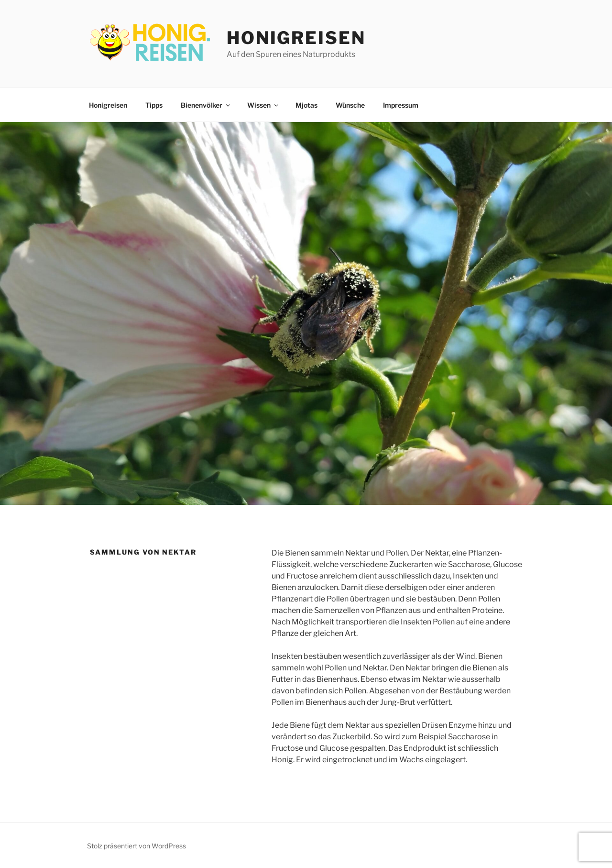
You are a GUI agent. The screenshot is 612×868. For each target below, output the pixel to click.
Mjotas (306, 105)
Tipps (154, 105)
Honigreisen (296, 38)
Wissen (263, 105)
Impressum (401, 105)
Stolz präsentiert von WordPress (137, 846)
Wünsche (350, 105)
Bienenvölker (206, 105)
